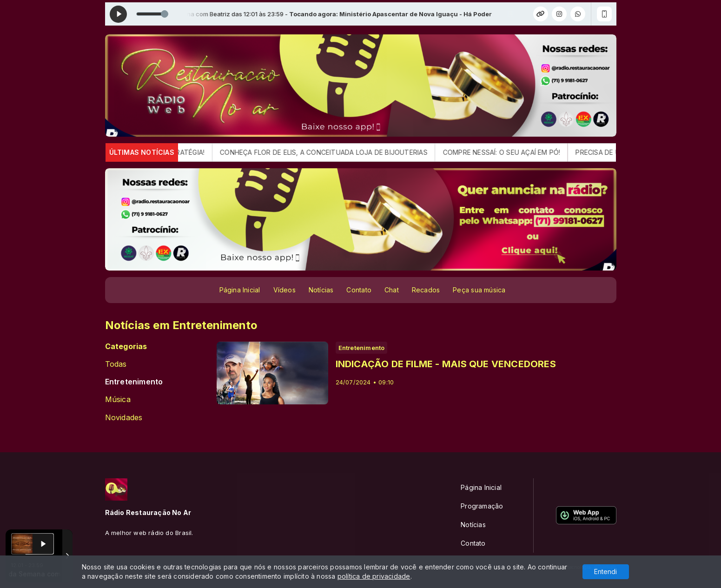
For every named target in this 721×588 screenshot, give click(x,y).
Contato (359, 290)
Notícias (321, 290)
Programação (482, 506)
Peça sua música (479, 290)
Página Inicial (240, 290)
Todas (116, 364)
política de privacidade (374, 576)
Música (118, 400)
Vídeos (284, 290)
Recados (426, 290)
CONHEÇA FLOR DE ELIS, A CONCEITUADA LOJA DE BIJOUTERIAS (331, 152)
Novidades (124, 418)
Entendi (605, 571)
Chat (392, 290)
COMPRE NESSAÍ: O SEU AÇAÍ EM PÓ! (509, 152)
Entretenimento (134, 382)
